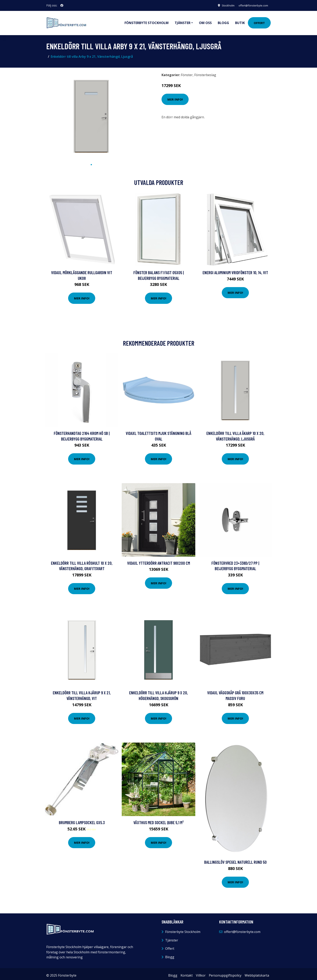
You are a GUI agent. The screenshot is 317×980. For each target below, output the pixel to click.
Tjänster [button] (183, 21)
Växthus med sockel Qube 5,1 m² (158, 820)
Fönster (187, 72)
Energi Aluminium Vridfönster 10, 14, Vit (235, 270)
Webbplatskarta (257, 973)
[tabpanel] (91, 113)
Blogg (223, 21)
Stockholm (224, 5)
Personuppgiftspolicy (225, 973)
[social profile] (62, 5)
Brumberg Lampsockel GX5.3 (82, 820)
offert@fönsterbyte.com (252, 5)
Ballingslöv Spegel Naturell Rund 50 (235, 859)
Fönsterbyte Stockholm (147, 21)
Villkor (201, 973)
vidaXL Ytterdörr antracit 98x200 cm (159, 560)
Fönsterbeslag (205, 72)
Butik (240, 21)
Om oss (205, 21)
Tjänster (172, 937)
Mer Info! (175, 97)
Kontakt (187, 973)
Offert (259, 21)
